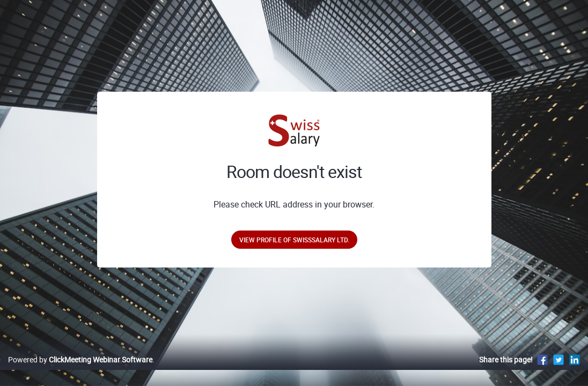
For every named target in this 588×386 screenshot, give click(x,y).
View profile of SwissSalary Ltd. (294, 240)
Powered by (80, 371)
